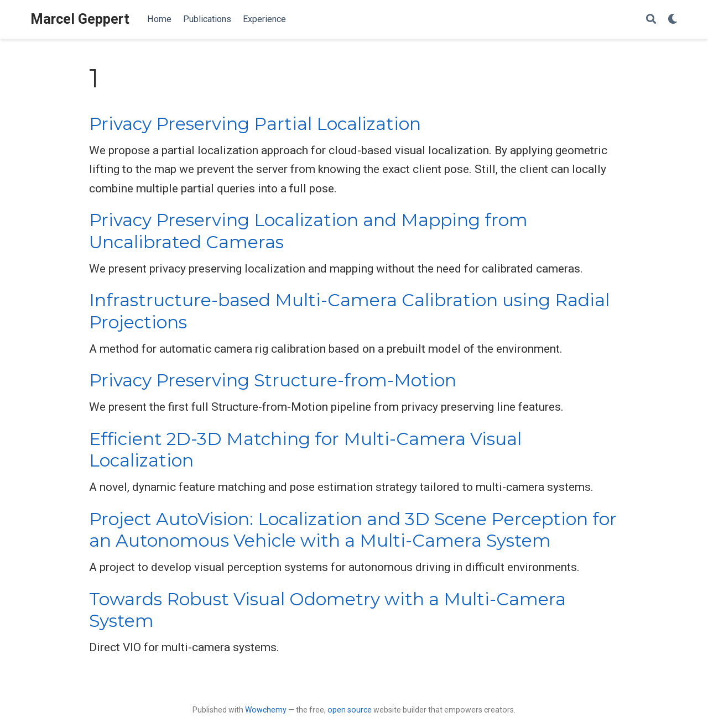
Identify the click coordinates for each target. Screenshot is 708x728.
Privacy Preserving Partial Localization (255, 124)
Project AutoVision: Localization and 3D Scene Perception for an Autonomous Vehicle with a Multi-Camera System (353, 530)
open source (350, 710)
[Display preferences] (673, 20)
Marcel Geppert (80, 19)
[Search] (651, 20)
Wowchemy (266, 710)
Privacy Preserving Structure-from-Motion (273, 380)
